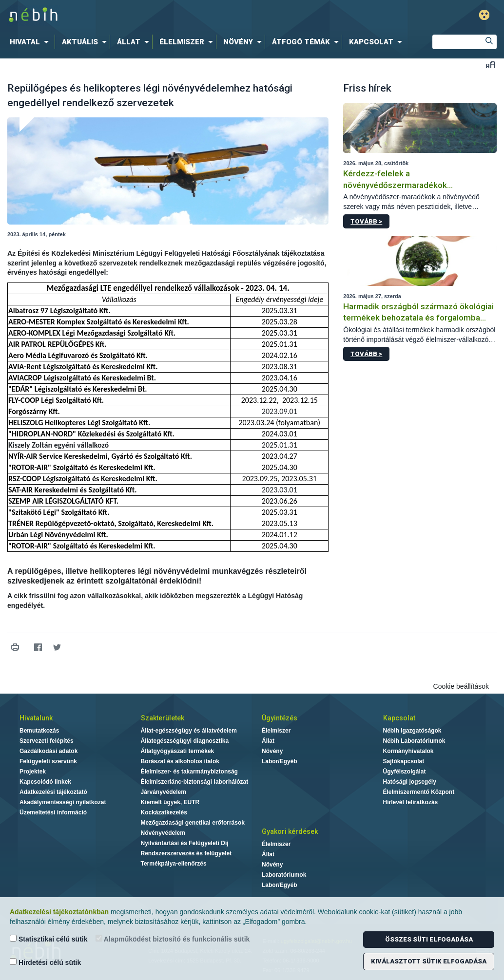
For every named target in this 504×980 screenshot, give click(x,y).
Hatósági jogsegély (410, 782)
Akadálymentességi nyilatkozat (63, 802)
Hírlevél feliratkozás (411, 802)
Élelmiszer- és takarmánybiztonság (189, 772)
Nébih (148, 15)
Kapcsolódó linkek (45, 782)
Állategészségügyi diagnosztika (185, 741)
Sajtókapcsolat (404, 761)
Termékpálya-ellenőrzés (174, 864)
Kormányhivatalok (408, 751)
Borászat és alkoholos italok (180, 761)
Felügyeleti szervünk (48, 761)
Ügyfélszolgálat (405, 772)
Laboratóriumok (284, 875)
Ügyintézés (280, 718)
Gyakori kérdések (290, 831)
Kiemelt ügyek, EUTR (170, 802)
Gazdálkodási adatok (48, 751)
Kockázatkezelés (164, 812)
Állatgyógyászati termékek (178, 751)
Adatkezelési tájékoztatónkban (59, 912)
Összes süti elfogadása (429, 939)
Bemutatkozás (39, 731)
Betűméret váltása (491, 65)
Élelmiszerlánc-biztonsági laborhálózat (195, 782)
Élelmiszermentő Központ (419, 792)
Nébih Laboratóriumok (414, 741)
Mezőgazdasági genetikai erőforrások (193, 823)
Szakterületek (163, 718)
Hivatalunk (36, 718)
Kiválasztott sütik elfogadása (429, 961)
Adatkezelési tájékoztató (53, 792)
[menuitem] (31, 42)
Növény (272, 751)
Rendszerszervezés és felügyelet (186, 853)
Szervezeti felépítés (47, 741)
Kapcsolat (399, 718)
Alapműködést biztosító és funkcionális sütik (173, 939)
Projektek (33, 772)
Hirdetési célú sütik (45, 962)
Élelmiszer (276, 731)
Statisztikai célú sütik (49, 939)
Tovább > (366, 221)
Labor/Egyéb (280, 761)
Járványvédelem (164, 792)
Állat (268, 741)
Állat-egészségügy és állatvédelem (189, 731)
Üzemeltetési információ (53, 812)
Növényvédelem (163, 833)
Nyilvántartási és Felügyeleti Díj (185, 843)
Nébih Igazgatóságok (412, 731)
